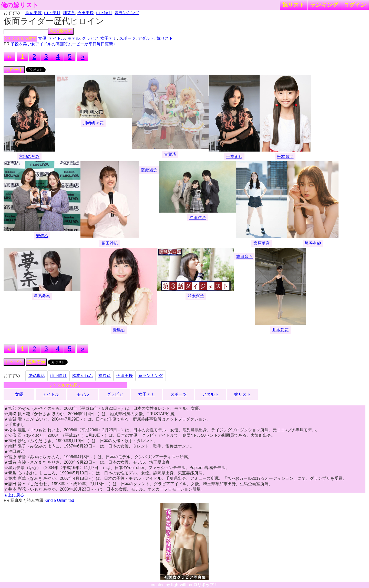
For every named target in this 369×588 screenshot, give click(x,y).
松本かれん (83, 376)
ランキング (324, 5)
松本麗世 (285, 157)
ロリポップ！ (206, 585)
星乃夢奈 (42, 296)
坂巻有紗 (313, 243)
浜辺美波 (34, 13)
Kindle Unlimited (59, 500)
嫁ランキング (127, 13)
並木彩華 (196, 296)
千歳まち (234, 157)
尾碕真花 (36, 376)
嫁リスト (294, 5)
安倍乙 (42, 236)
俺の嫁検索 (61, 31)
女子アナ (109, 38)
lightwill (179, 585)
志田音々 (244, 257)
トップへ (14, 362)
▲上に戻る (14, 495)
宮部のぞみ (29, 157)
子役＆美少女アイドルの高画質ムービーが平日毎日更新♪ (63, 44)
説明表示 (36, 362)
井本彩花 (280, 330)
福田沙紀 (110, 243)
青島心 (119, 330)
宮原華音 (262, 243)
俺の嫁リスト (20, 5)
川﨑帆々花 (93, 123)
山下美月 (52, 13)
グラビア (90, 38)
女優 (42, 38)
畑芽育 (69, 13)
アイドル (57, 38)
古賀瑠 (170, 154)
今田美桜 (86, 13)
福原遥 (105, 376)
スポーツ (127, 38)
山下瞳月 (104, 13)
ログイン (355, 5)
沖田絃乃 (198, 218)
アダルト (146, 38)
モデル (74, 38)
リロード (14, 70)
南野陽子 (149, 170)
